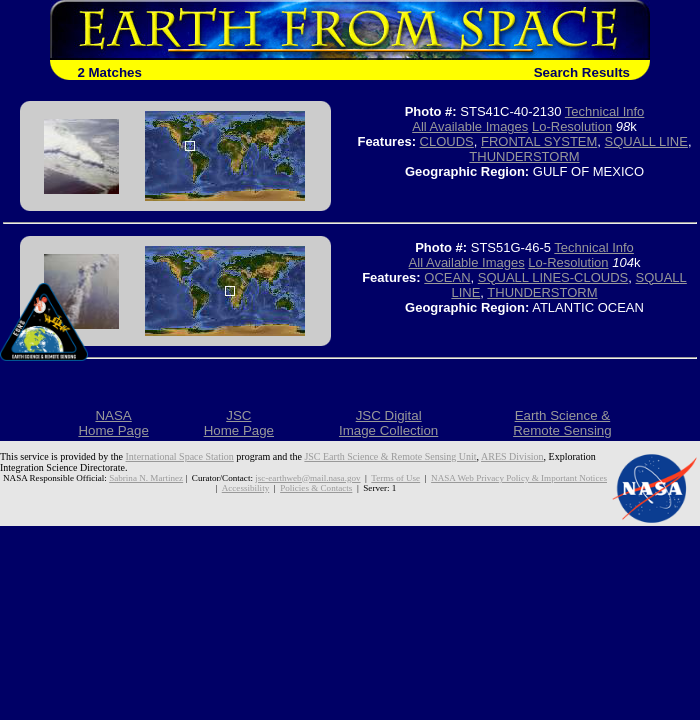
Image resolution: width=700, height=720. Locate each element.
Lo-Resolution (572, 126)
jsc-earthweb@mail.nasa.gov (307, 478)
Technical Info (605, 111)
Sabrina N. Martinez (146, 478)
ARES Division (512, 456)
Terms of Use (395, 478)
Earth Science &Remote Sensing (562, 423)
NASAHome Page (113, 423)
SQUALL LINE (646, 141)
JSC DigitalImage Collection (388, 423)
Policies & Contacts (316, 488)
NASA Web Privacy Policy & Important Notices (519, 478)
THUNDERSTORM (524, 156)
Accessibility (245, 488)
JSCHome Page (239, 423)
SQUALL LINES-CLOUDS (553, 277)
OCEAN (447, 277)
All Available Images (470, 126)
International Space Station (180, 456)
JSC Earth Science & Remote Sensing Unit (390, 456)
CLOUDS (447, 141)
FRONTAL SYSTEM (539, 141)
